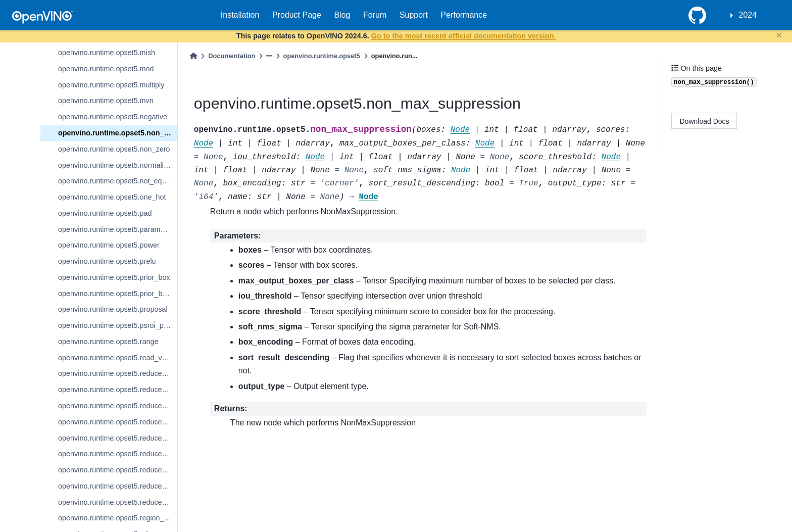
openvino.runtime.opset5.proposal (113, 309)
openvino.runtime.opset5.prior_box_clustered (117, 294)
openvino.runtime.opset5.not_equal (115, 181)
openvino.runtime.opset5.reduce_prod (117, 486)
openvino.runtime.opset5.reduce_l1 (115, 373)
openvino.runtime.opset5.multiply (111, 85)
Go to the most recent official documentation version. (463, 36)
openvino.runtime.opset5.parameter (115, 229)
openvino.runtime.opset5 (322, 56)
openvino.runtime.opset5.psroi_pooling (117, 325)
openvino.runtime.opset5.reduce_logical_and (117, 406)
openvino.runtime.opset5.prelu (107, 261)
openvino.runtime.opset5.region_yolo (117, 518)
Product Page (297, 15)
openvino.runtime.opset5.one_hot (112, 197)
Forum (375, 15)
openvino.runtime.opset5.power (109, 245)
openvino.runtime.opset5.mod (106, 69)
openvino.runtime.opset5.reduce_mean (117, 454)
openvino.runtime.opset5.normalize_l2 (117, 165)
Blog (342, 15)
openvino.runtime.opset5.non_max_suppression (117, 133)
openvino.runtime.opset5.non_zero (114, 149)
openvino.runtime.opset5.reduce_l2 (115, 390)
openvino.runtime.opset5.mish (107, 53)
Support (414, 15)
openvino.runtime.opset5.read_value (117, 358)
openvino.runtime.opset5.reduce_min (117, 470)
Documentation (232, 56)
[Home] (193, 56)
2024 (748, 15)
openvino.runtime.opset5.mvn (106, 101)
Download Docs (705, 121)
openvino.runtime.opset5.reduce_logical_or (117, 422)
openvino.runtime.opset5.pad (105, 213)
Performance (464, 15)
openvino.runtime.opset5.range (108, 342)
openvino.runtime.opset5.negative (113, 117)
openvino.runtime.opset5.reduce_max (117, 438)
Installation (240, 15)
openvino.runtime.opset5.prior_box (114, 277)
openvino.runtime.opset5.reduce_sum (117, 502)
